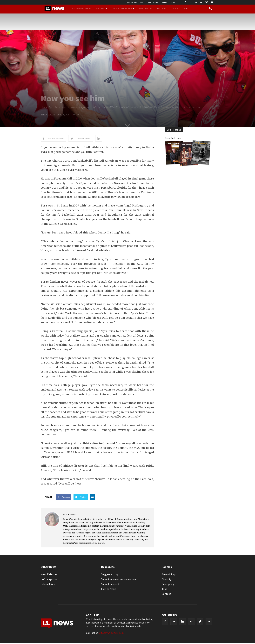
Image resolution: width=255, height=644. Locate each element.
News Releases (154, 2)
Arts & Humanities (81, 8)
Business (101, 8)
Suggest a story (110, 574)
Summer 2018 (47, 90)
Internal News (49, 584)
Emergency (168, 584)
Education (145, 8)
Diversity (167, 579)
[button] (210, 8)
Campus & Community (123, 8)
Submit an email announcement (119, 579)
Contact (165, 2)
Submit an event (110, 584)
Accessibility (169, 574)
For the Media (109, 589)
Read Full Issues (174, 138)
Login (174, 2)
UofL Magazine (49, 579)
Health (161, 8)
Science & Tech (179, 8)
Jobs (164, 589)
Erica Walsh (49, 115)
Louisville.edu (134, 626)
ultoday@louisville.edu (112, 633)
